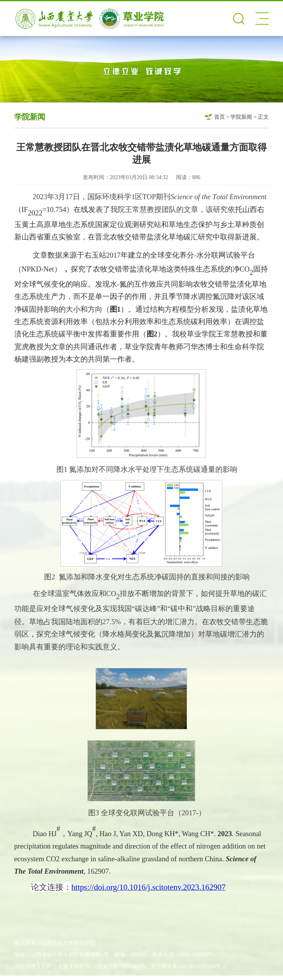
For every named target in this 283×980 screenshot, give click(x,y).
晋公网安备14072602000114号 (186, 966)
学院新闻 (241, 117)
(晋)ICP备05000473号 (120, 966)
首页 (220, 117)
